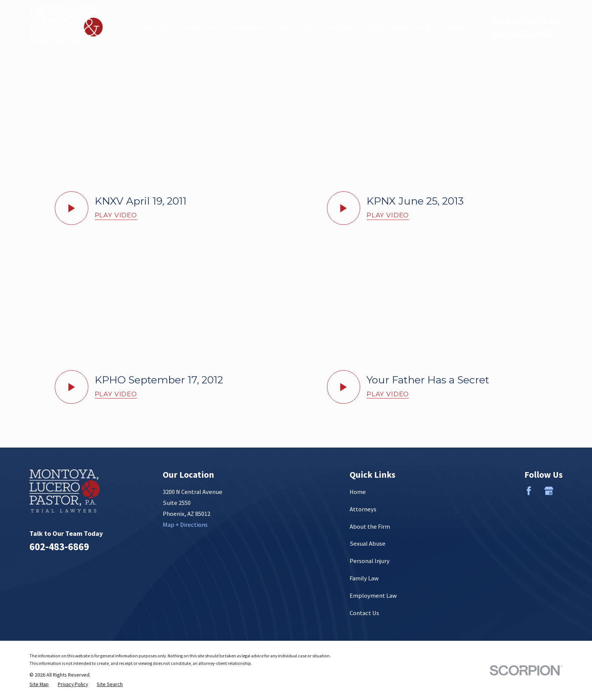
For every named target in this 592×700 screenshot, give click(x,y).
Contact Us (364, 613)
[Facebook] (529, 491)
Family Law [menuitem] (338, 28)
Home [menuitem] (123, 28)
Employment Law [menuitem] (385, 28)
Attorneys (363, 509)
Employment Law (373, 596)
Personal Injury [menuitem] (294, 28)
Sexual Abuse (368, 544)
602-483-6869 (523, 34)
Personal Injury (370, 561)
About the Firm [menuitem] (199, 28)
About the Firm (370, 527)
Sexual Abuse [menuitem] (246, 28)
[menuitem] (39, 684)
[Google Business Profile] (549, 491)
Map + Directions (185, 525)
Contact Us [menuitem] (455, 28)
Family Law (364, 578)
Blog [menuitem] (424, 28)
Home (358, 492)
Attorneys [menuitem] (155, 28)
